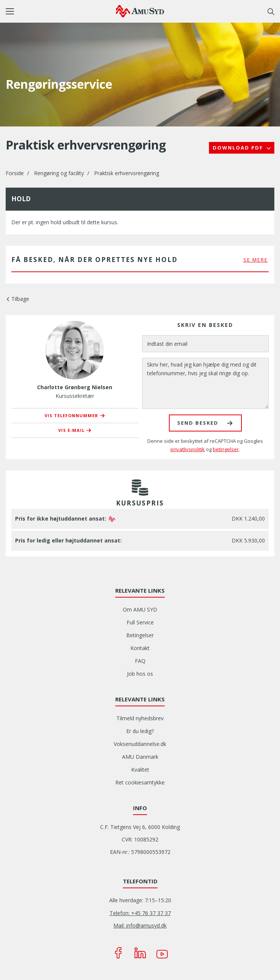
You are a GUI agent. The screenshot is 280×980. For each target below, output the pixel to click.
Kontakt (140, 648)
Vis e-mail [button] (71, 430)
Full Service (140, 622)
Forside (15, 173)
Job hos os (140, 674)
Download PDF (239, 148)
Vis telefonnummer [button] (71, 415)
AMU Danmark (140, 757)
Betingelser (140, 635)
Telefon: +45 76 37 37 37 (140, 913)
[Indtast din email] (206, 344)
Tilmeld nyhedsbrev (140, 718)
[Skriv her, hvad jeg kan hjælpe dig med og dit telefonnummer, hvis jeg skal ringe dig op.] (206, 383)
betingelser (226, 449)
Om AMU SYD (140, 609)
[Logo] (140, 11)
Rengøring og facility (59, 173)
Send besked (198, 423)
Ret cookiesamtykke (140, 782)
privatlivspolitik (188, 449)
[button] (61, 11)
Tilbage (20, 299)
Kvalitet (140, 770)
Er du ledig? (140, 731)
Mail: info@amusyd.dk (140, 925)
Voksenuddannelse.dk (140, 744)
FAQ (140, 661)
